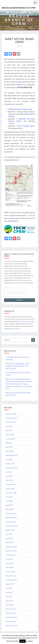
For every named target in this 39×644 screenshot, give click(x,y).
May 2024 (9, 430)
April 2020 (9, 505)
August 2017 (10, 584)
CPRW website (13, 221)
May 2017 (9, 596)
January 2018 (10, 572)
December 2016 (11, 613)
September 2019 (12, 526)
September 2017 (12, 580)
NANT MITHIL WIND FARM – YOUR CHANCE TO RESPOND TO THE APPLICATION (18, 366)
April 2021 (9, 476)
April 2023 (9, 447)
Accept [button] (23, 641)
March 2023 (10, 451)
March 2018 (10, 567)
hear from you (25, 321)
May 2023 (9, 443)
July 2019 (9, 534)
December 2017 (11, 576)
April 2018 (9, 563)
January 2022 (10, 464)
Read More (29, 641)
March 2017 (10, 605)
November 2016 (11, 617)
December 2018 (11, 547)
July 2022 (9, 459)
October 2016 (10, 621)
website (19, 85)
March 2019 (10, 543)
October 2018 (10, 555)
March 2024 (10, 435)
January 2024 (10, 439)
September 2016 (12, 626)
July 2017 (9, 588)
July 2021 (9, 472)
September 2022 (12, 455)
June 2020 (9, 501)
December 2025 (11, 414)
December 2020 (11, 493)
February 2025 (11, 422)
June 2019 (9, 538)
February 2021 (11, 484)
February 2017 (11, 609)
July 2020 (9, 497)
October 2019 (10, 522)
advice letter (29, 114)
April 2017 (9, 601)
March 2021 (10, 480)
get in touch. (16, 328)
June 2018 (9, 559)
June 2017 (9, 592)
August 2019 (10, 530)
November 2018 (11, 551)
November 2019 (11, 518)
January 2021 (10, 489)
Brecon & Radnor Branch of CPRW (19, 8)
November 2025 (11, 418)
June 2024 (9, 426)
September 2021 (12, 468)
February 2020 (11, 513)
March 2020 (10, 509)
